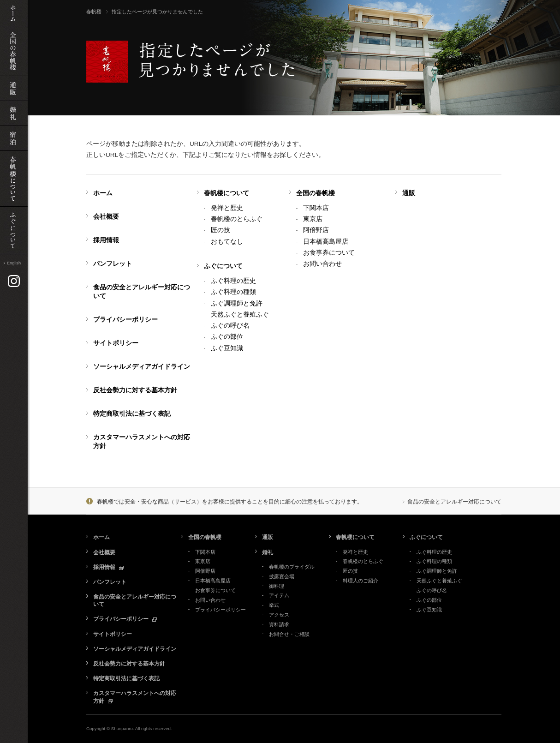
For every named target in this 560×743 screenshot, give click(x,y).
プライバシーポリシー (125, 320)
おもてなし (227, 242)
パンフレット (113, 264)
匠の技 (220, 230)
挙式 (274, 605)
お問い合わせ (322, 264)
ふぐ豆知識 (227, 348)
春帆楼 (94, 12)
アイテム (279, 595)
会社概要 (106, 217)
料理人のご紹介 (360, 581)
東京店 (313, 219)
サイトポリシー (116, 343)
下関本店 (316, 208)
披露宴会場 (282, 576)
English (14, 263)
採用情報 (106, 240)
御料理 (277, 586)
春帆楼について (226, 193)
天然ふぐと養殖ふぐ (240, 315)
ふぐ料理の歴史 (233, 281)
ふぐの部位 (227, 337)
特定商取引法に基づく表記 (132, 414)
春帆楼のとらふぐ (237, 219)
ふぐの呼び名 (230, 326)
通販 (409, 193)
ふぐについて (223, 266)
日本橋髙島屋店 (326, 242)
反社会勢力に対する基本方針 (135, 390)
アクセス (279, 615)
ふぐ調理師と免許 (237, 303)
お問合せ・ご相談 (289, 634)
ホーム (103, 193)
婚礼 (268, 552)
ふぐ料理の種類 (233, 292)
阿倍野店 (316, 230)
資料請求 (279, 624)
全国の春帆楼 (316, 193)
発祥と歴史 (227, 208)
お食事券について (329, 253)
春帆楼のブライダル (292, 567)
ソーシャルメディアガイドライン (142, 367)
